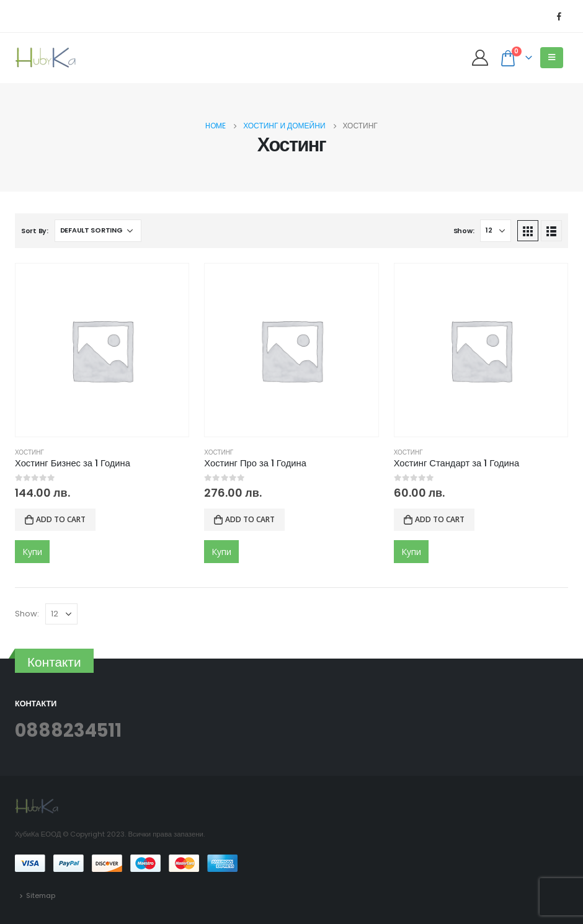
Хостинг (29, 452)
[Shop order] (98, 231)
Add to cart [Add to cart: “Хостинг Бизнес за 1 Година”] (61, 519)
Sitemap (41, 895)
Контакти (54, 662)
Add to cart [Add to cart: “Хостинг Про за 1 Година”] (250, 519)
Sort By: (35, 231)
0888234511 (68, 731)
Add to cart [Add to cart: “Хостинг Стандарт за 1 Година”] (440, 519)
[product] (102, 350)
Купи (32, 552)
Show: (464, 231)
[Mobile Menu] (552, 58)
